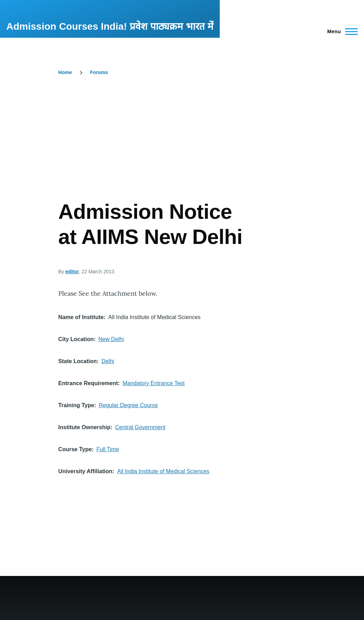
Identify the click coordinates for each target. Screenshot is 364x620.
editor (72, 272)
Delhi (108, 361)
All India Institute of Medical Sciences (163, 471)
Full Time (108, 449)
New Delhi (111, 339)
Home (65, 72)
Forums (99, 72)
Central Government (140, 427)
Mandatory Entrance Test (154, 383)
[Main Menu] (340, 31)
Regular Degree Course (128, 405)
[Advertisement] (182, 147)
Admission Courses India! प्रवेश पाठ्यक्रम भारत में (110, 26)
